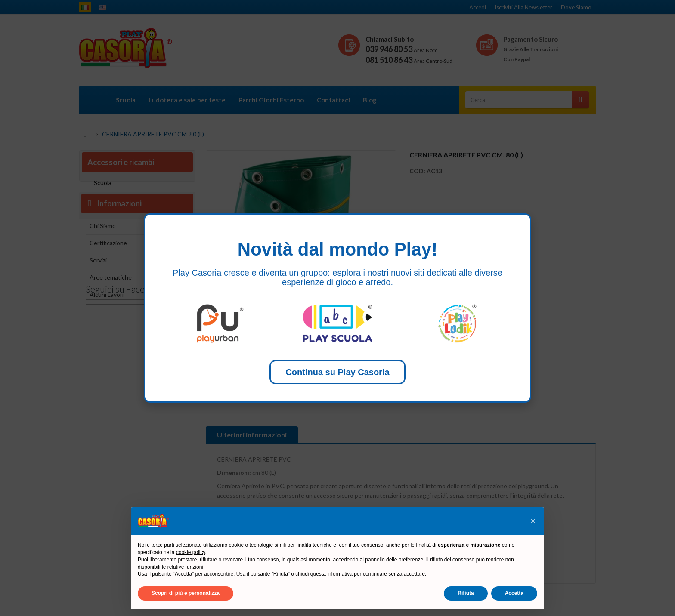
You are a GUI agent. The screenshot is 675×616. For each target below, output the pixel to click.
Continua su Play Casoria (337, 372)
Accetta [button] (514, 593)
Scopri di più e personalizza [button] (186, 593)
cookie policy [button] (191, 552)
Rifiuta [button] (466, 593)
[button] (533, 521)
